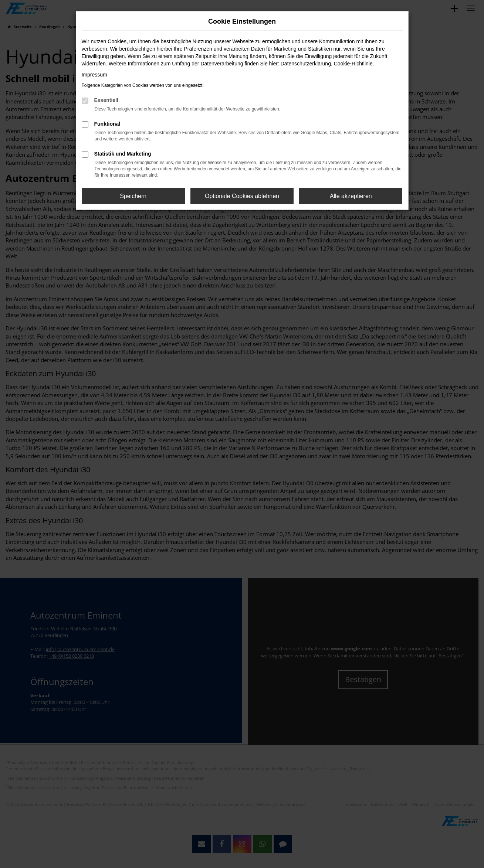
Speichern (133, 196)
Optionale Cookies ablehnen (242, 196)
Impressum (94, 75)
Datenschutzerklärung (306, 64)
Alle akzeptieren (351, 196)
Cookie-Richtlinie (353, 64)
